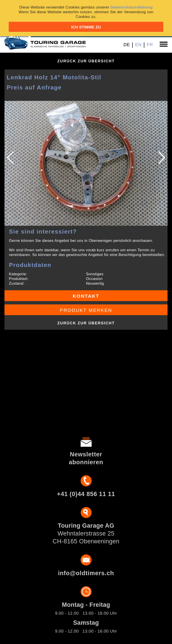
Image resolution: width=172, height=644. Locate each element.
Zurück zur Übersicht (86, 61)
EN (138, 45)
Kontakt (86, 296)
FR (150, 45)
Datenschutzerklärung (132, 7)
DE (127, 45)
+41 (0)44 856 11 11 (86, 494)
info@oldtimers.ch (86, 573)
